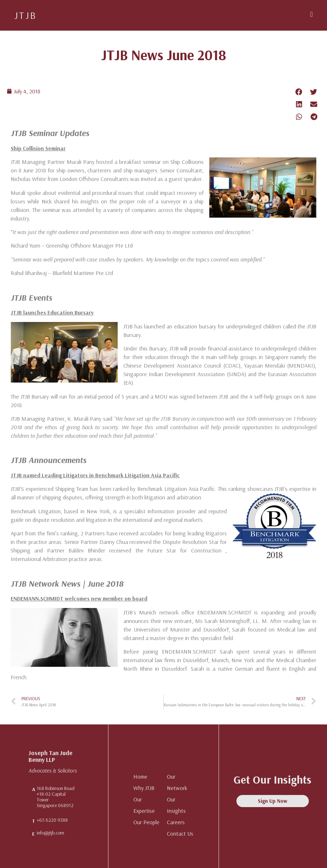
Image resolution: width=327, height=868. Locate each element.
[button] (311, 14)
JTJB (25, 15)
